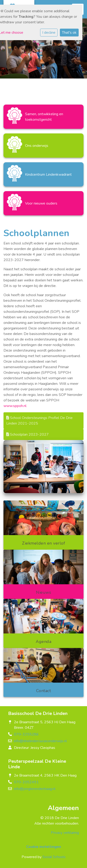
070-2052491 (26, 782)
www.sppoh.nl (15, 406)
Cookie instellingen (44, 847)
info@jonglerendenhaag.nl (35, 789)
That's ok (69, 33)
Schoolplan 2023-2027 (27, 434)
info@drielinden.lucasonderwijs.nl (40, 741)
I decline (49, 33)
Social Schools (54, 857)
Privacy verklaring (65, 833)
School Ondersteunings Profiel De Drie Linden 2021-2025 (39, 421)
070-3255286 (26, 734)
